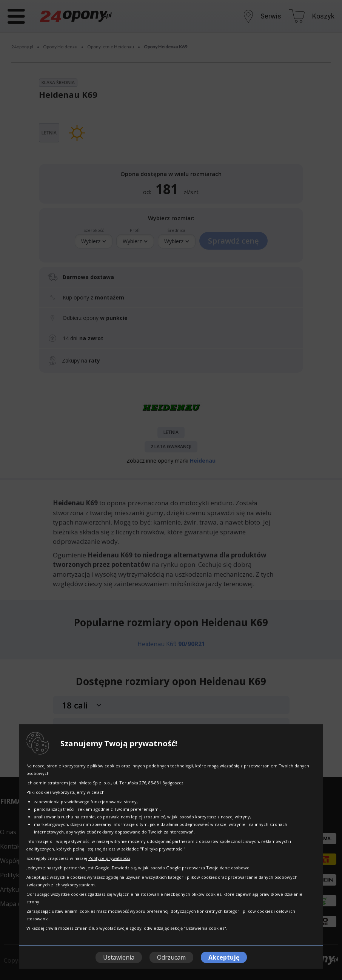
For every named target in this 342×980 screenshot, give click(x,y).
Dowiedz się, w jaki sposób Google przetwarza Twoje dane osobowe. (181, 868)
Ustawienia (119, 957)
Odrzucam (171, 957)
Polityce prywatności (109, 858)
